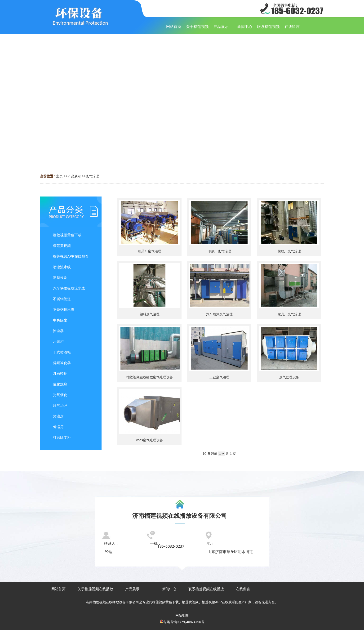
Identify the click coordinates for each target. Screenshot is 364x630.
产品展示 (74, 176)
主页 (59, 176)
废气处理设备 (289, 377)
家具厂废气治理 (289, 314)
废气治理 (92, 176)
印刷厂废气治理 (219, 251)
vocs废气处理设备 (149, 440)
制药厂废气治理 (150, 251)
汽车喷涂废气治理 (219, 314)
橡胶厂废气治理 (289, 251)
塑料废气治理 (150, 314)
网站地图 (182, 615)
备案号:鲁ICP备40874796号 (184, 622)
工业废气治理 (219, 377)
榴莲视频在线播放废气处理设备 (150, 377)
